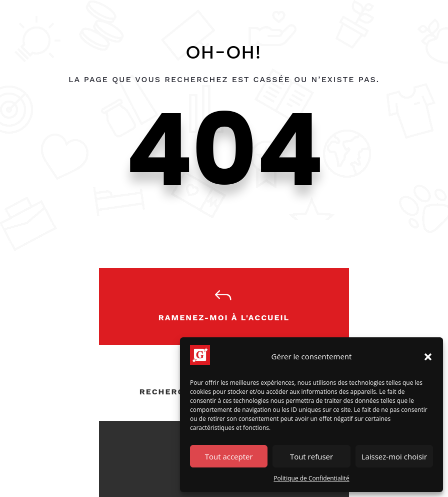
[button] (428, 357)
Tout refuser (311, 456)
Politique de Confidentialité (311, 478)
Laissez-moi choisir (394, 456)
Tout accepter (229, 456)
